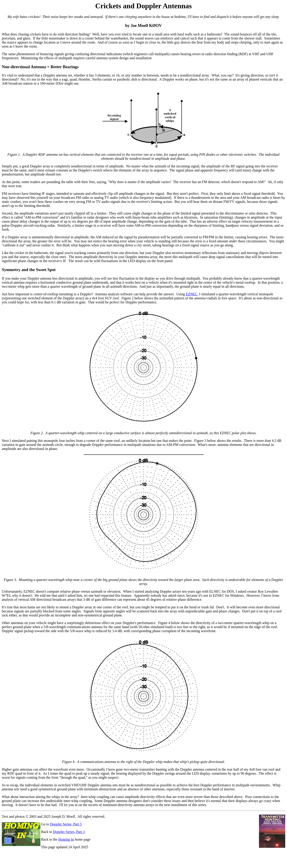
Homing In (66, 839)
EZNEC (191, 294)
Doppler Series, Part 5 (66, 824)
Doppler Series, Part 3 (69, 832)
